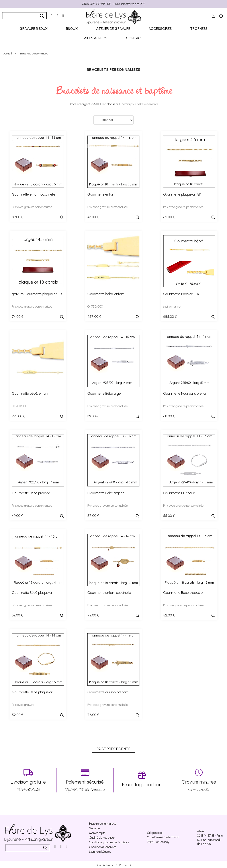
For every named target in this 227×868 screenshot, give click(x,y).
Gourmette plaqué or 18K (182, 193)
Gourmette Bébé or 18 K (181, 292)
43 (93, 215)
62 (169, 215)
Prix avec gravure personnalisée (32, 205)
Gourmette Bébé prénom (31, 491)
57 (93, 514)
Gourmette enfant (101, 193)
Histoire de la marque (103, 822)
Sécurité (95, 827)
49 (17, 514)
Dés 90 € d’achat (28, 779)
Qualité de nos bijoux (102, 836)
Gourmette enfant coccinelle (33, 193)
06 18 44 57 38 (199, 779)
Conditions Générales (103, 845)
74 (18, 315)
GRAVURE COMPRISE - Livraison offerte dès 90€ (113, 4)
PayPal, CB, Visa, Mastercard (85, 779)
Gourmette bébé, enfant (106, 292)
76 (93, 713)
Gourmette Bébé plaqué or (32, 591)
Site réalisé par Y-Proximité (113, 863)
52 (169, 613)
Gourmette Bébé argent (106, 392)
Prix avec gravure (23, 703)
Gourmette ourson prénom (108, 690)
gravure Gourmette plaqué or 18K (37, 292)
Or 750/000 (95, 305)
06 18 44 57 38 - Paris (210, 834)
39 (93, 414)
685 (170, 315)
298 (18, 414)
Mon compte (97, 831)
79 (93, 613)
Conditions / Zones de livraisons (109, 841)
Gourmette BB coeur (179, 491)
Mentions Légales (100, 850)
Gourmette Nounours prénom (186, 392)
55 (169, 514)
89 (17, 215)
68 (169, 414)
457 (94, 315)
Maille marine (172, 305)
